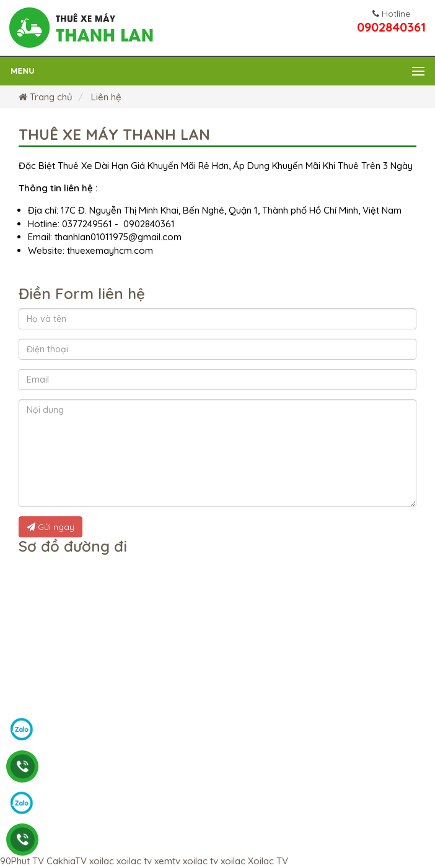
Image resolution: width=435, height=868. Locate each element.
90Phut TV (22, 861)
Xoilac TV (268, 861)
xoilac (102, 861)
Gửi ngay (51, 527)
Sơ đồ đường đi (73, 546)
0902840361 (391, 22)
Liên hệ (105, 97)
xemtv (167, 861)
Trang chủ (46, 97)
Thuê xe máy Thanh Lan (114, 134)
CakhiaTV (67, 861)
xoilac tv (134, 861)
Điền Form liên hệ (82, 293)
